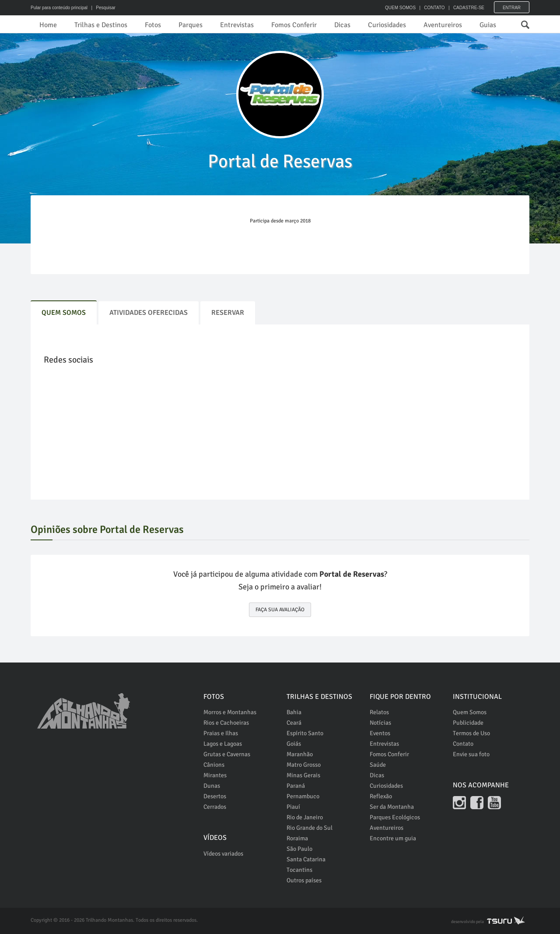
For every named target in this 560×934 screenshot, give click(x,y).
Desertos (215, 796)
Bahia (294, 712)
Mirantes (215, 775)
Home (48, 25)
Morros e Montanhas (230, 712)
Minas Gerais (303, 775)
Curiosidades (387, 25)
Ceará (294, 723)
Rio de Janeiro (305, 817)
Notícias (380, 723)
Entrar (512, 8)
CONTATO (434, 8)
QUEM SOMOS (400, 8)
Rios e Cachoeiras (226, 723)
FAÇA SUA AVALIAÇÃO (280, 610)
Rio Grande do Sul (310, 828)
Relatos (379, 712)
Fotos (153, 25)
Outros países (304, 880)
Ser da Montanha (392, 807)
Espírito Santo (305, 733)
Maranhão (300, 754)
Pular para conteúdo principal (59, 8)
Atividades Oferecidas (149, 313)
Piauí (293, 807)
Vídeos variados (223, 854)
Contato (463, 744)
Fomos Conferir (294, 25)
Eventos (380, 733)
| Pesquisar (102, 8)
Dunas (212, 786)
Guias (488, 25)
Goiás (294, 744)
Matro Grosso (304, 765)
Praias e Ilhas (221, 733)
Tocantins (299, 870)
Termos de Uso (471, 733)
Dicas (342, 25)
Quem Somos (64, 313)
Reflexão (381, 796)
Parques (191, 25)
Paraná (296, 786)
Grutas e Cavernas (227, 754)
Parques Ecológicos (395, 817)
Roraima (297, 838)
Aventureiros (443, 25)
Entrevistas (237, 25)
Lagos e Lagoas (223, 744)
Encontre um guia (393, 838)
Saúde (378, 765)
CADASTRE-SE (469, 8)
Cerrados (215, 807)
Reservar (228, 313)
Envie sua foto (471, 754)
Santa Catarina (306, 859)
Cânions (214, 765)
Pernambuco (303, 796)
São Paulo (299, 849)
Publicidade (468, 723)
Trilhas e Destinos (101, 25)
